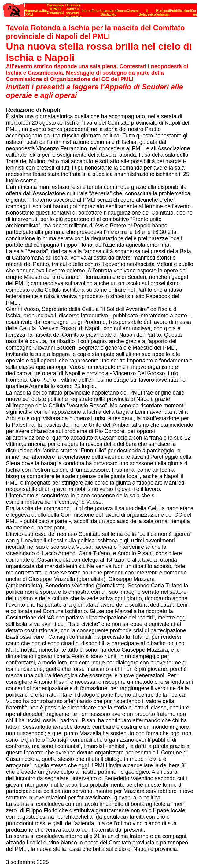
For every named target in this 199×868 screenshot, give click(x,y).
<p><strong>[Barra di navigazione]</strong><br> (100, 8)
